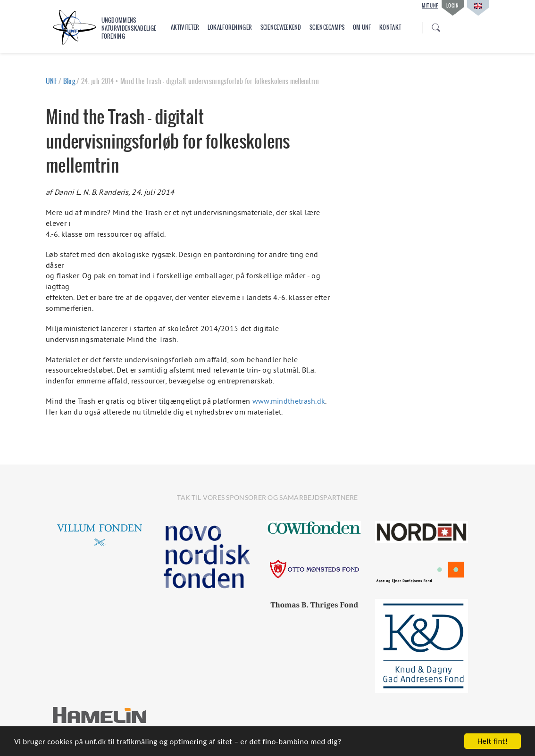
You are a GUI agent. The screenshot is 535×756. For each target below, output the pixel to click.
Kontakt (390, 27)
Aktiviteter (185, 27)
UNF (51, 81)
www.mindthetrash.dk (289, 401)
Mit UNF (430, 6)
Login (453, 5)
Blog (69, 81)
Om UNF (362, 27)
